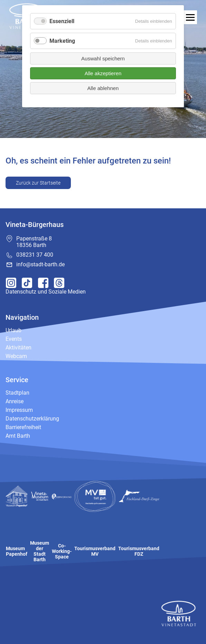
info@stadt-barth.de (40, 264)
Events (14, 339)
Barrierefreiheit (23, 427)
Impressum (19, 410)
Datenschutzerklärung (32, 419)
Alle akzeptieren (103, 73)
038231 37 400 (35, 255)
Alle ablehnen (103, 88)
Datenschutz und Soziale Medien (46, 292)
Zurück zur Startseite (38, 183)
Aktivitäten (18, 348)
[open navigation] (190, 17)
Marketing (62, 41)
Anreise (15, 401)
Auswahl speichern (103, 58)
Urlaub (13, 330)
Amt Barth (18, 436)
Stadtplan (17, 393)
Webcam (16, 356)
